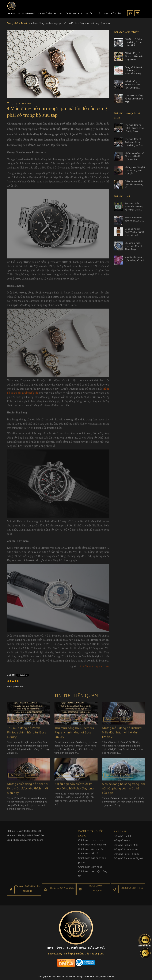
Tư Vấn (67, 13)
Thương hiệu (29, 13)
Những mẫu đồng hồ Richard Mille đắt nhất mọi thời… (134, 159)
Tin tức (89, 13)
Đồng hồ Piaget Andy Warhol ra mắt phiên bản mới (134, 235)
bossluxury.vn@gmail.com (29, 842)
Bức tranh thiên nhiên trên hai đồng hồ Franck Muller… (134, 209)
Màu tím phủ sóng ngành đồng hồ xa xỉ (134, 261)
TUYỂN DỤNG (101, 13)
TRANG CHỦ (14, 13)
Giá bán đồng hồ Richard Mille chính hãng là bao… (134, 56)
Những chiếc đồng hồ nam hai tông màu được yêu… (135, 173)
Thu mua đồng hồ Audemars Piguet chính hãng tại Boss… (135, 145)
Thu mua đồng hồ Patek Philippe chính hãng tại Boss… (134, 131)
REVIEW (58, 13)
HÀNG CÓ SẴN (45, 13)
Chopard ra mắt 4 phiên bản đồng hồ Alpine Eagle (134, 249)
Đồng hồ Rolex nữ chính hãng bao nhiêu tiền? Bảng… (133, 71)
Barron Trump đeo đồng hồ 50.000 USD (134, 222)
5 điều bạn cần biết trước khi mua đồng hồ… (134, 187)
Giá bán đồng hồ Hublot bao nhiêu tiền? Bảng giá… (133, 85)
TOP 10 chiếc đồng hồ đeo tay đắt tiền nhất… (134, 99)
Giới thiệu (115, 13)
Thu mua (78, 13)
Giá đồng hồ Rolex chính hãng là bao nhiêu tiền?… (133, 42)
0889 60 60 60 (33, 833)
